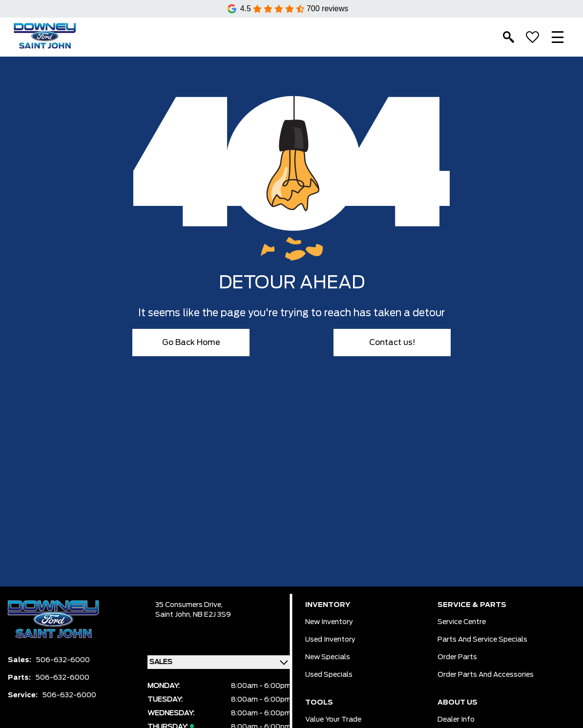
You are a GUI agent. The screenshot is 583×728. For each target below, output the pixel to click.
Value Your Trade (333, 720)
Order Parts (457, 657)
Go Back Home (191, 343)
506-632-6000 (63, 660)
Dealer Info (456, 720)
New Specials (328, 657)
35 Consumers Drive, (189, 605)
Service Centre (462, 622)
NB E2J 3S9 (212, 615)
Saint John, (174, 615)
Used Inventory (330, 640)
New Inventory (329, 622)
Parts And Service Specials (482, 640)
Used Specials (329, 675)
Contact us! (392, 343)
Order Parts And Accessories (486, 675)
